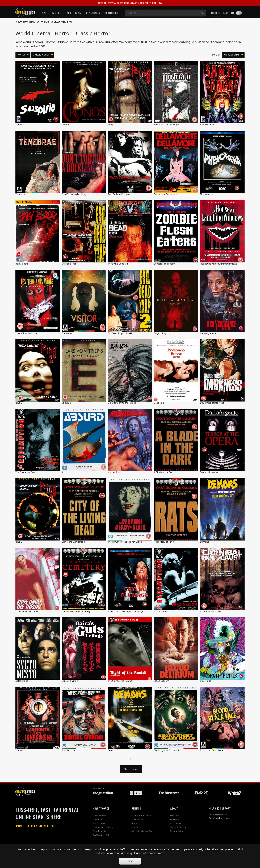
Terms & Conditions (180, 827)
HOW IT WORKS (101, 808)
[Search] (162, 13)
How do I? (97, 819)
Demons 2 (113, 750)
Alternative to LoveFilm (142, 831)
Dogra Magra (161, 333)
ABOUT (174, 808)
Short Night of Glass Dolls (167, 750)
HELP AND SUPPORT (220, 808)
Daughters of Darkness (212, 403)
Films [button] (43, 13)
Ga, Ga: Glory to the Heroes (122, 403)
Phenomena (207, 194)
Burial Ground (69, 750)
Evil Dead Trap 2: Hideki (120, 333)
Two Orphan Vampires (120, 194)
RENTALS (136, 808)
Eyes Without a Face (26, 333)
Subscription (99, 823)
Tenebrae (20, 194)
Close (130, 861)
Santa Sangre (208, 125)
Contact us (176, 823)
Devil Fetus (206, 681)
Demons (205, 542)
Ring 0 (19, 542)
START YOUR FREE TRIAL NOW (130, 3)
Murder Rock (114, 472)
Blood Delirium (162, 681)
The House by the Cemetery (76, 611)
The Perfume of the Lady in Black (125, 542)
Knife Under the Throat (27, 611)
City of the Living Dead (73, 542)
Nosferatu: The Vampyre (167, 125)
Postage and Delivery (103, 827)
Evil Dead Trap (69, 264)
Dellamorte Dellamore (165, 194)
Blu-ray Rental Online (142, 815)
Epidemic (67, 403)
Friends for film (100, 831)
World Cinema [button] (74, 13)
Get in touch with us (218, 818)
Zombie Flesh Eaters (164, 264)
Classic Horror (63, 22)
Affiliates (174, 819)
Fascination (160, 611)
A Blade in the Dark (164, 472)
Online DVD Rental (140, 819)
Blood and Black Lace (212, 750)
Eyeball (19, 750)
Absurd (65, 472)
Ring (110, 125)
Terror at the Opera (210, 472)
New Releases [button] (93, 13)
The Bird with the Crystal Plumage (125, 611)
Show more (131, 769)
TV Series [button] (56, 13)
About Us (174, 815)
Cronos (66, 125)
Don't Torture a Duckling (74, 194)
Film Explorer (137, 827)
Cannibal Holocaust (211, 611)
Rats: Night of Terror (164, 542)
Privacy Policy (177, 831)
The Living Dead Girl (118, 264)
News (134, 823)
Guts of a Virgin (70, 681)
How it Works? (99, 815)
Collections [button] (112, 13)
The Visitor (67, 333)
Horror (44, 22)
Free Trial (104, 42)
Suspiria (20, 125)
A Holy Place (22, 681)
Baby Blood (22, 264)
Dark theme (229, 13)
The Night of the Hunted (120, 681)
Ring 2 (19, 403)
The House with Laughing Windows (219, 264)
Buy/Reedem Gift (101, 835)
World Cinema (26, 22)
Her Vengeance (208, 333)
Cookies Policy (155, 853)
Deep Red (159, 403)
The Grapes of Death (26, 472)
